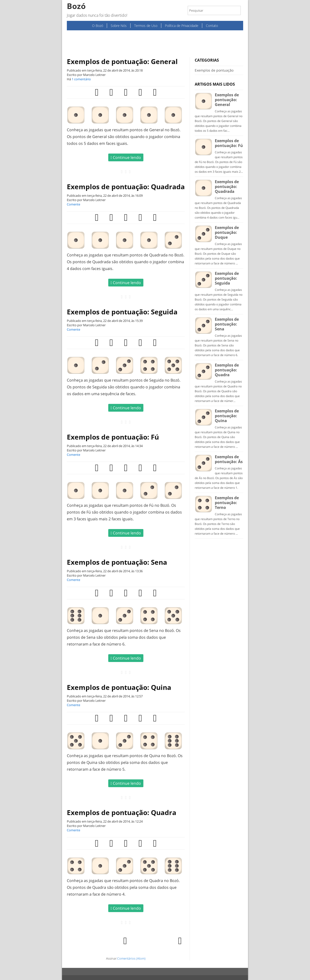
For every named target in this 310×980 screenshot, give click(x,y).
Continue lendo (126, 157)
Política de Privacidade (182, 26)
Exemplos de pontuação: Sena (117, 562)
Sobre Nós (119, 26)
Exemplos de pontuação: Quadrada (126, 187)
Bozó (76, 6)
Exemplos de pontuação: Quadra (122, 812)
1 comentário (81, 79)
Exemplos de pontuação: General (122, 61)
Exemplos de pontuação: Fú (113, 437)
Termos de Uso (146, 26)
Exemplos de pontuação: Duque (227, 232)
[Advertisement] (155, 44)
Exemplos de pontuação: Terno (227, 503)
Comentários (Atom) (131, 958)
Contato (212, 26)
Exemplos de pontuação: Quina (119, 687)
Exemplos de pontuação (214, 70)
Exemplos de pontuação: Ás (229, 459)
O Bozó (98, 26)
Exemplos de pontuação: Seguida (122, 312)
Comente (74, 204)
